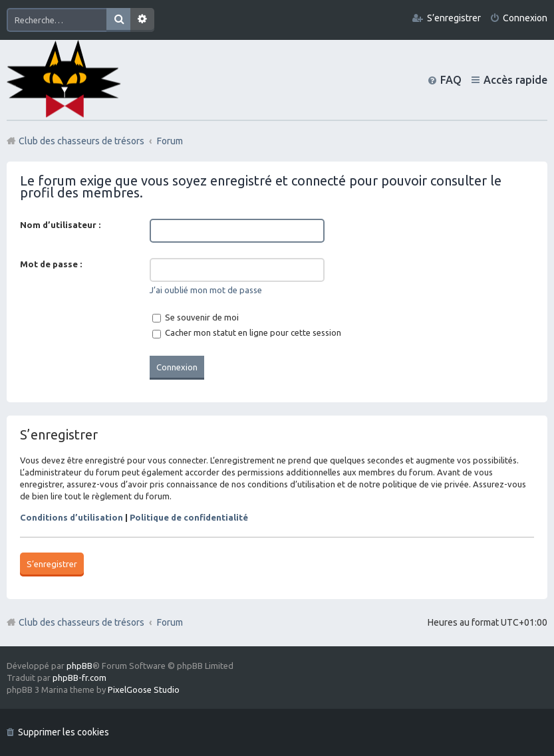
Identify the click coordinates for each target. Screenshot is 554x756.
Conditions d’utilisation (71, 517)
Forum (170, 622)
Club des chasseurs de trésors (81, 622)
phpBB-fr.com (79, 678)
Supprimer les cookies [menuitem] (64, 732)
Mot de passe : (51, 264)
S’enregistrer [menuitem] (454, 18)
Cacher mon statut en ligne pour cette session (247, 332)
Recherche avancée (142, 20)
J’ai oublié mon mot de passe (206, 290)
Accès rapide (515, 80)
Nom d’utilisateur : (60, 225)
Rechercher (118, 20)
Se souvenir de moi (196, 317)
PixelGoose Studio (144, 690)
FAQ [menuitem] (451, 80)
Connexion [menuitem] (525, 18)
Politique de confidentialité (189, 517)
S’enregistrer (52, 564)
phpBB (79, 666)
